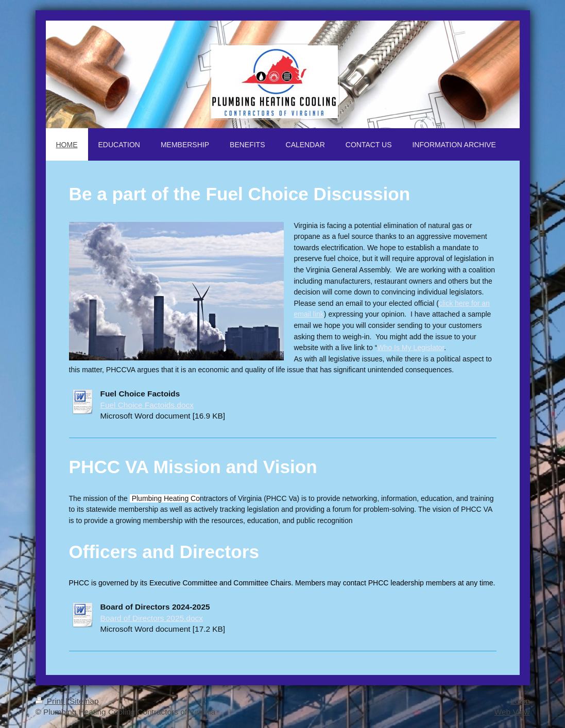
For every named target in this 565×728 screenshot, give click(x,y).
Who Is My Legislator (410, 348)
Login (520, 701)
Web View (512, 712)
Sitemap (84, 701)
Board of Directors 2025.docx (152, 618)
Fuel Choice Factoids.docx (147, 405)
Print (50, 701)
